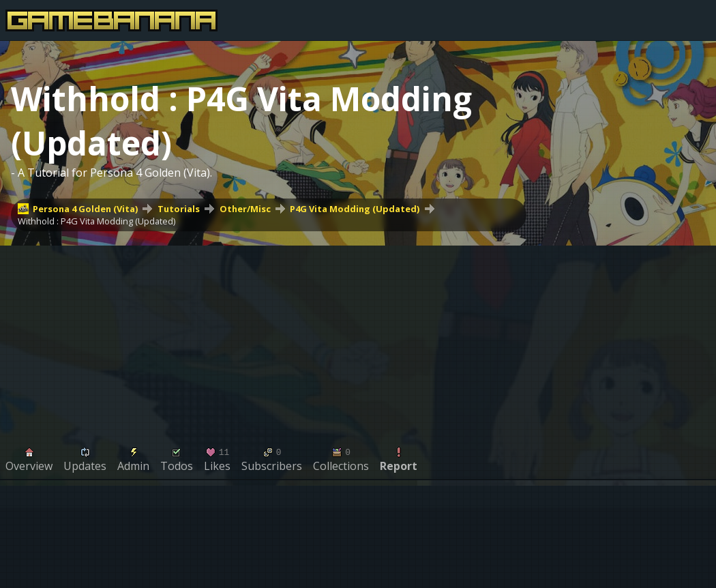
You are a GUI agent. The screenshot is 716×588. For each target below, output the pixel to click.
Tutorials (179, 209)
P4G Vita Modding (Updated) (355, 209)
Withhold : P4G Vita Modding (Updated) (96, 221)
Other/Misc (245, 209)
